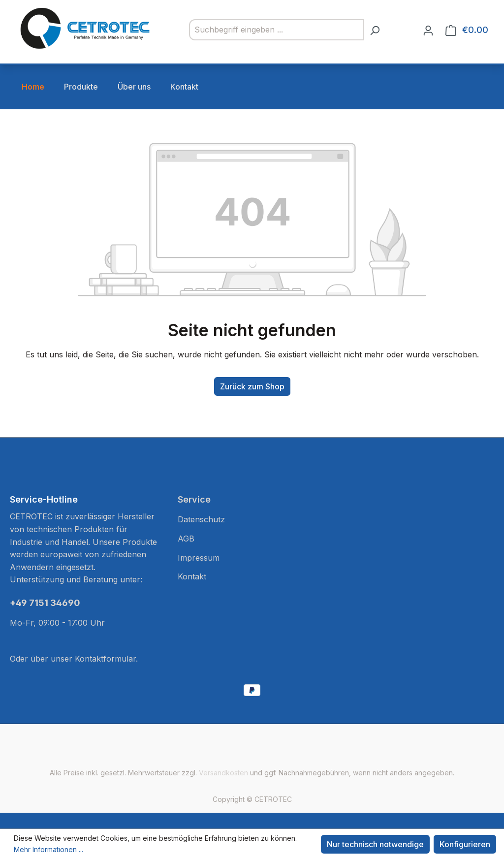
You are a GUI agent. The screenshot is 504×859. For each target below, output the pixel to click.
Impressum (199, 558)
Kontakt (192, 576)
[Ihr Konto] (428, 30)
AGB (186, 539)
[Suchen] (375, 30)
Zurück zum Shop (252, 386)
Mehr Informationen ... (48, 849)
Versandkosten (223, 773)
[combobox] (276, 30)
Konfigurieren (465, 844)
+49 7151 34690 (45, 603)
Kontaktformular (105, 659)
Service (194, 499)
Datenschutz (201, 519)
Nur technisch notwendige (375, 844)
